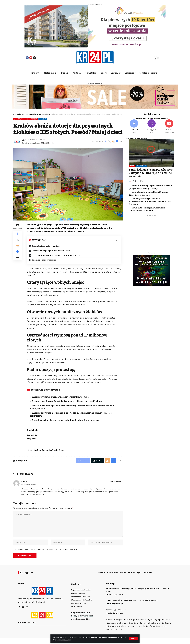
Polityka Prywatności (82, 616)
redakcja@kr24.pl (115, 594)
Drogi (132, 166)
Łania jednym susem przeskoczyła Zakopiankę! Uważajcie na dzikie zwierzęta (151, 173)
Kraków (43, 119)
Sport (140, 572)
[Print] (117, 141)
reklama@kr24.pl (114, 603)
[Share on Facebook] (106, 141)
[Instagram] (152, 127)
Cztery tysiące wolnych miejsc (46, 246)
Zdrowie (148, 572)
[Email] (113, 141)
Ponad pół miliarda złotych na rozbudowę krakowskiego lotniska (66, 420)
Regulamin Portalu (80, 612)
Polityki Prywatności (95, 637)
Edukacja (33, 119)
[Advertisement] (152, 235)
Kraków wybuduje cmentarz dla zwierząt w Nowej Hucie (60, 397)
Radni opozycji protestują (44, 260)
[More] (121, 141)
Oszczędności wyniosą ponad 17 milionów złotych (56, 255)
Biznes (123, 572)
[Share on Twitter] (109, 141)
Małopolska (141, 166)
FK (23, 140)
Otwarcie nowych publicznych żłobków (51, 251)
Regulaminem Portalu (117, 637)
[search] (145, 58)
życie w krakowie (50, 450)
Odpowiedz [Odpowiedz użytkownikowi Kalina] (117, 482)
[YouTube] (23, 607)
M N (134, 181)
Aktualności (20, 119)
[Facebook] (134, 127)
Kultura (132, 572)
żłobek (62, 450)
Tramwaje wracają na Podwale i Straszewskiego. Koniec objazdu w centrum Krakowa (150, 201)
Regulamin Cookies (81, 619)
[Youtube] (169, 127)
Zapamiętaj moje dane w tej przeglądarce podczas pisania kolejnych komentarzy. (48, 549)
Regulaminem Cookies (62, 640)
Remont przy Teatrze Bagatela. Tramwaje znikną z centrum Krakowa (67, 401)
